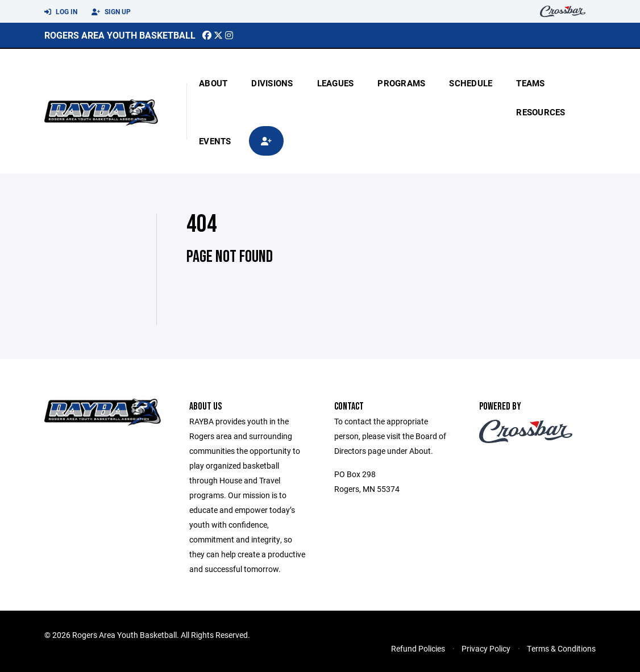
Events (215, 141)
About (213, 83)
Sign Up (111, 12)
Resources (541, 112)
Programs (401, 83)
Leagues (336, 83)
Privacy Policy (486, 648)
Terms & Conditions (561, 648)
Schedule (471, 83)
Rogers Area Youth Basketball (120, 35)
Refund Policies (418, 648)
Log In (61, 12)
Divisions (272, 83)
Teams (530, 83)
